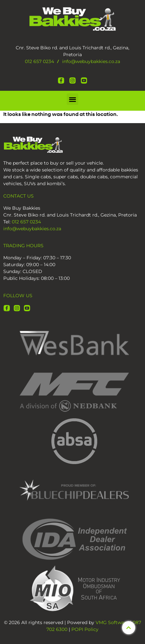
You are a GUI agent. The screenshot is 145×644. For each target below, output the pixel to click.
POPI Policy (85, 629)
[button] (72, 99)
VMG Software (112, 622)
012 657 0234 (39, 61)
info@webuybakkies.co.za (91, 61)
